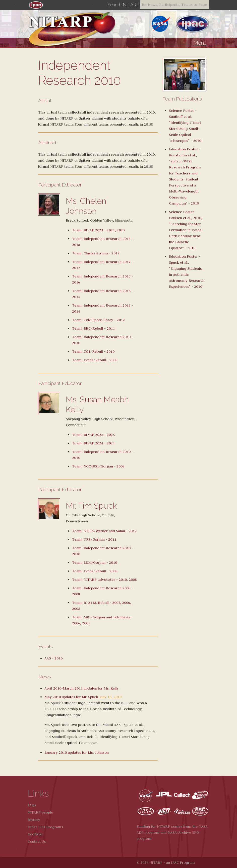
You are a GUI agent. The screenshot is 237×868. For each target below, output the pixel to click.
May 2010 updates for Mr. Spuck (71, 697)
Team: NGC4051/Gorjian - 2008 (98, 466)
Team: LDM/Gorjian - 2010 (95, 562)
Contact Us (37, 841)
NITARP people (40, 812)
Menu (200, 43)
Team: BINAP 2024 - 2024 (93, 443)
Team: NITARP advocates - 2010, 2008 (104, 580)
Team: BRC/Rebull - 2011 (93, 328)
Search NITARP (123, 5)
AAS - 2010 (53, 658)
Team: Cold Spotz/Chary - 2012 (98, 320)
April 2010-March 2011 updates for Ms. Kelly (82, 688)
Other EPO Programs (45, 827)
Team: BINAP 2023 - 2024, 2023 (98, 230)
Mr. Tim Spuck (91, 506)
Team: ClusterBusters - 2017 (96, 253)
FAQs (32, 805)
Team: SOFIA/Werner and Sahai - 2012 (104, 531)
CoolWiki (35, 834)
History (34, 820)
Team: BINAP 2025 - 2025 (93, 435)
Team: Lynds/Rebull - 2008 (95, 360)
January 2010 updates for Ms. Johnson (77, 752)
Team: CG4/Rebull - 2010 (93, 351)
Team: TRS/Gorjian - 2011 (94, 539)
